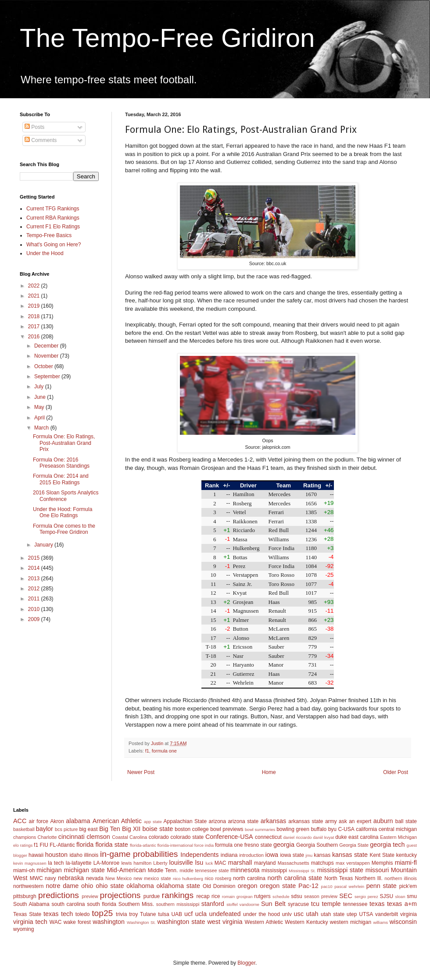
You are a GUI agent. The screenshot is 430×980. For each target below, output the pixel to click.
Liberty (160, 863)
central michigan (398, 829)
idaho (76, 855)
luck (209, 863)
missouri (377, 870)
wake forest (77, 922)
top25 (102, 913)
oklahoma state (178, 886)
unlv (287, 914)
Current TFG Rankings (53, 209)
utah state (333, 914)
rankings (178, 895)
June (41, 397)
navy (50, 878)
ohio (87, 886)
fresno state (258, 845)
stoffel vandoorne (243, 904)
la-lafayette (79, 863)
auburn (383, 821)
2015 (35, 558)
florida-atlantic (143, 845)
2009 (35, 619)
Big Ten (110, 829)
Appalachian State (185, 821)
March (42, 428)
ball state (406, 821)
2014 (35, 568)
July (40, 387)
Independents (199, 855)
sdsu (296, 896)
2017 (35, 327)
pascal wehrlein (349, 886)
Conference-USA (229, 837)
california (366, 829)
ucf (188, 914)
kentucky (407, 855)
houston (56, 855)
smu (412, 896)
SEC (346, 896)
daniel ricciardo (298, 837)
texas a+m (402, 904)
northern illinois (401, 878)
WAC (56, 922)
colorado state (187, 837)
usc (299, 914)
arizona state (243, 821)
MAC (220, 863)
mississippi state (340, 870)
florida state (111, 845)
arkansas (273, 821)
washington (109, 922)
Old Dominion (219, 886)
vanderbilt (387, 914)
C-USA (346, 829)
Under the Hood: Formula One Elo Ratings (63, 512)
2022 (35, 286)
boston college (192, 829)
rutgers (262, 896)
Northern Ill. (369, 878)
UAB (177, 914)
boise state (158, 829)
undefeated (225, 914)
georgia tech (387, 845)
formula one (164, 751)
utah (312, 914)
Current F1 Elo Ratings (53, 227)
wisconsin (403, 922)
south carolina (68, 904)
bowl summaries (260, 829)
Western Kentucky (306, 922)
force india (204, 845)
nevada (95, 878)
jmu (309, 855)
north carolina (249, 878)
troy (133, 914)
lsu (199, 863)
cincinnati (72, 837)
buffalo (319, 829)
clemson (98, 837)
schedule (281, 897)
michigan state (84, 870)
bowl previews (227, 829)
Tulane (148, 914)
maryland (265, 863)
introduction (251, 855)
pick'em (408, 886)
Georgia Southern (317, 845)
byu (332, 829)
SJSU (387, 896)
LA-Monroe (106, 863)
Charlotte (47, 837)
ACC (20, 821)
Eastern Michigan (398, 837)
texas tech (58, 914)
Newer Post (141, 772)
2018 (35, 316)
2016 (35, 337)
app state (153, 822)
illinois (91, 855)
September (48, 376)
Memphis (382, 863)
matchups (322, 863)
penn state (382, 886)
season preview (321, 896)
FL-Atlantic (62, 845)
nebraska (71, 878)
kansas (322, 855)
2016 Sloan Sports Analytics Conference (66, 496)
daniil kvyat (323, 837)
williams (380, 922)
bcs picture (66, 829)
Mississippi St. (302, 871)
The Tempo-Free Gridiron (167, 38)
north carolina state (295, 878)
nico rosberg (218, 878)
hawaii (36, 855)
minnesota (245, 870)
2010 (35, 609)
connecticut (268, 837)
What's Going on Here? (54, 245)
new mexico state (152, 878)
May (40, 407)
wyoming (23, 929)
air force (39, 821)
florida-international (175, 845)
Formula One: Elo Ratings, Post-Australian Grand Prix (64, 443)
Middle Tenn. (163, 870)
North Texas (339, 878)
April (40, 418)
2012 (35, 589)
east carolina (363, 837)
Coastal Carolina (129, 837)
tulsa (163, 914)
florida (85, 845)
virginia (408, 914)
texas (377, 904)
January (44, 545)
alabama (78, 821)
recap (203, 896)
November (47, 356)
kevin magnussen (30, 863)
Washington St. (141, 922)
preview (90, 896)
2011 (35, 599)
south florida (102, 904)
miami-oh (24, 870)
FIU (44, 845)
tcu (315, 904)
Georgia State (354, 845)
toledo (83, 914)
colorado (159, 837)
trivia (121, 914)
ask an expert (355, 821)
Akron (57, 821)
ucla (201, 914)
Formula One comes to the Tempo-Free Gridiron (64, 529)
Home (269, 772)
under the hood (262, 914)
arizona (217, 821)
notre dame (63, 886)
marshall (240, 863)
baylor (45, 829)
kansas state (350, 855)
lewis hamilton (136, 863)
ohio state (110, 886)
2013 (35, 579)
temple (331, 904)
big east (88, 829)
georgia (284, 845)
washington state (181, 922)
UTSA (366, 914)
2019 (35, 306)
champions (25, 837)
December (47, 346)
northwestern (28, 886)
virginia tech (30, 922)
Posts (34, 127)
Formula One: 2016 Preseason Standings (61, 463)
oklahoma (140, 886)
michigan (49, 870)
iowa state (292, 855)
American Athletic (117, 821)
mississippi (274, 870)
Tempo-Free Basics (49, 235)
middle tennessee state (204, 870)
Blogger (246, 963)
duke (341, 837)
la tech (56, 863)
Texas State (27, 914)
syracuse (298, 904)
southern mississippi (178, 904)
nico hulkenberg (188, 879)
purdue (152, 896)
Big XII (131, 829)
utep (352, 914)
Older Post (396, 772)
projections (120, 895)
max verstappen (353, 863)
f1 (147, 751)
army (331, 821)
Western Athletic (264, 922)
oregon (248, 886)
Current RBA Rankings (53, 218)
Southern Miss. (136, 904)
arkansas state (306, 821)
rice (216, 896)
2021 (35, 296)
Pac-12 (308, 886)
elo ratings (23, 845)
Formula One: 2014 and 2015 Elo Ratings (61, 479)
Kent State (382, 855)
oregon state (278, 886)
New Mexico (118, 878)
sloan (400, 897)
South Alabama (31, 904)
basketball (24, 829)
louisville (181, 863)
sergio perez (366, 897)
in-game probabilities (139, 854)
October (44, 366)
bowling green (293, 829)
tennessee (355, 904)
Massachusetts (294, 863)
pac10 (327, 886)
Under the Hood (45, 253)
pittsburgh (25, 896)
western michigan (351, 922)
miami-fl (406, 863)
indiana (229, 855)
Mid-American (126, 870)
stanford (213, 904)
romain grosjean (237, 897)
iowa (272, 855)
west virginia (225, 922)
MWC (36, 878)
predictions (59, 895)
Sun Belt (273, 904)
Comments (41, 140)
